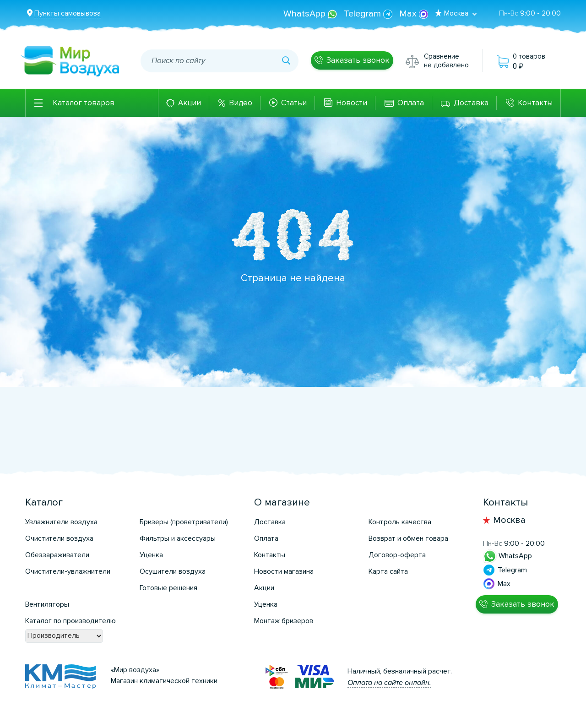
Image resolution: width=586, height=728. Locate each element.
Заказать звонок (358, 60)
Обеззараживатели (57, 555)
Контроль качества (400, 522)
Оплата (411, 103)
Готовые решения (168, 588)
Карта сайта (388, 571)
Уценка (151, 555)
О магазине (282, 503)
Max (414, 14)
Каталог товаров (84, 103)
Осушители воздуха (173, 571)
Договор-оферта (397, 555)
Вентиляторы (47, 604)
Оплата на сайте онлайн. (389, 683)
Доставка (471, 103)
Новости (352, 103)
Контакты (535, 103)
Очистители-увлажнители (68, 571)
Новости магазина (284, 571)
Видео (241, 103)
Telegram (369, 14)
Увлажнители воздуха (61, 522)
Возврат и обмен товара (408, 538)
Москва (509, 520)
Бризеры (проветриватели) (184, 522)
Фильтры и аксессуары (178, 538)
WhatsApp (311, 14)
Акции (190, 103)
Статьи (294, 103)
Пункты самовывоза (68, 13)
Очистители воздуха (59, 538)
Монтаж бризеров (284, 621)
